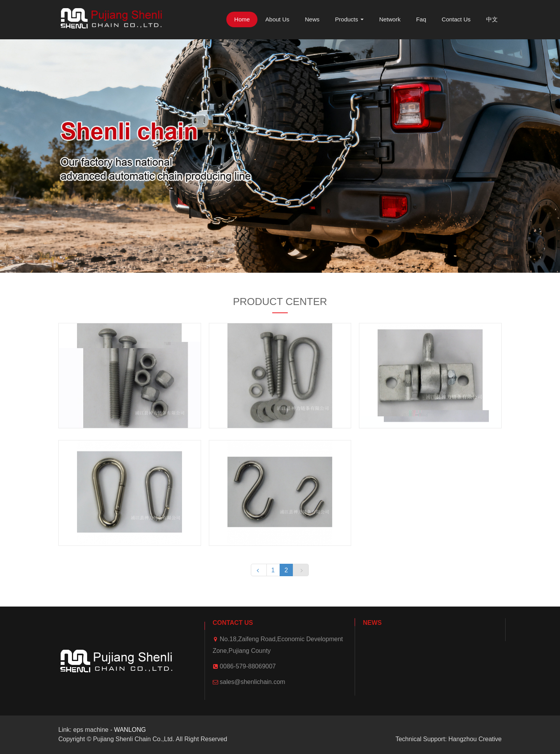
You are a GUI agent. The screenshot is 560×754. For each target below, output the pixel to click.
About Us (277, 19)
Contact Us (456, 19)
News (312, 19)
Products (349, 19)
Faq (421, 19)
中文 (492, 19)
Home (242, 19)
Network (390, 19)
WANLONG (130, 730)
